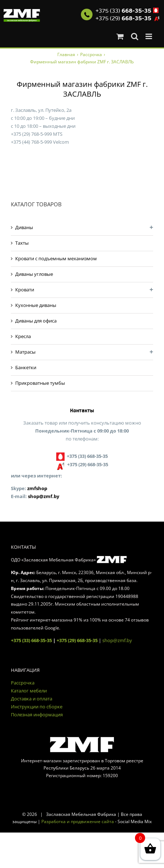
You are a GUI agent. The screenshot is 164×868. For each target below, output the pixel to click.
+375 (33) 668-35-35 (31, 640)
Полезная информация (37, 715)
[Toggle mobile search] (135, 36)
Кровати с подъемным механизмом (56, 258)
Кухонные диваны (36, 305)
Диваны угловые (34, 274)
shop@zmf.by (44, 496)
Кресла (23, 336)
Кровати (25, 290)
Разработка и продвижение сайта (78, 821)
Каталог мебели (29, 691)
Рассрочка (23, 683)
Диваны (24, 227)
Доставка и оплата (32, 699)
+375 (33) (123, 11)
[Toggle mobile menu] (149, 36)
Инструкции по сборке (37, 707)
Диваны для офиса (36, 321)
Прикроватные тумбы (40, 383)
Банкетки (26, 367)
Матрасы (25, 352)
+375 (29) (123, 18)
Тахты (22, 243)
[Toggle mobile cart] (120, 36)
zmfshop (37, 488)
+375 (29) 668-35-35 (77, 640)
